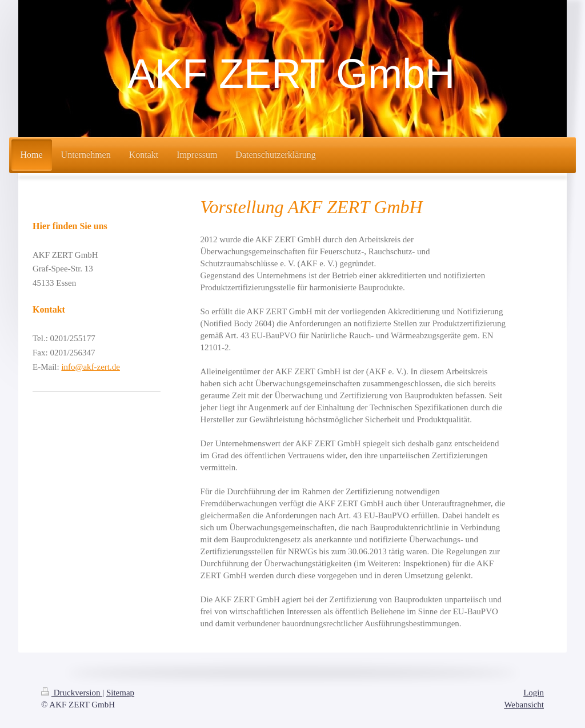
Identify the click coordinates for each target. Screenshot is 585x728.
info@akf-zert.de (91, 367)
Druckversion (72, 693)
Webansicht (524, 705)
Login (534, 693)
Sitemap (120, 693)
